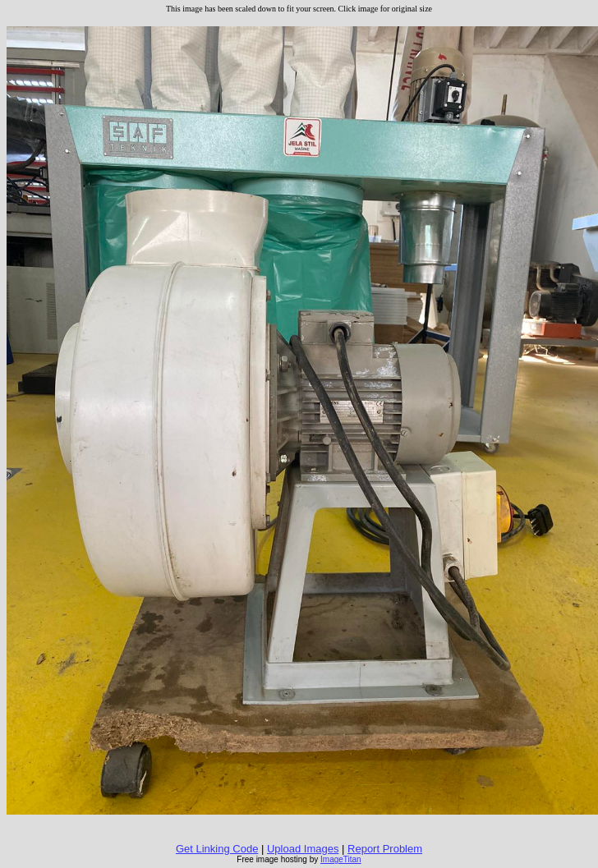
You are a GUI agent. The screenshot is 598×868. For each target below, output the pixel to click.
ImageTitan (341, 859)
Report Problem (385, 849)
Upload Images (303, 849)
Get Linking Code (217, 849)
